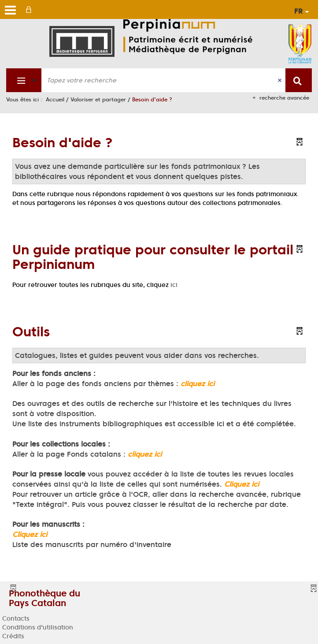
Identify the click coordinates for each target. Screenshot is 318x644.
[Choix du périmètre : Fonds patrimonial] (24, 80)
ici (174, 285)
